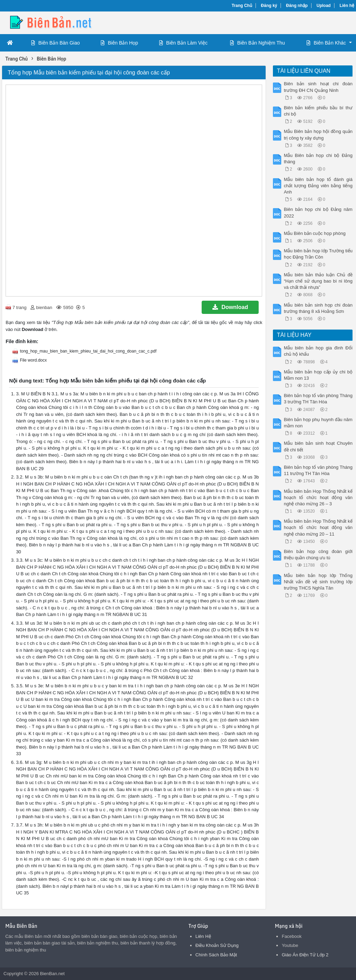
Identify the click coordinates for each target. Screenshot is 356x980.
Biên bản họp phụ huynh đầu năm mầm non (318, 423)
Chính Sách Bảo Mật (216, 955)
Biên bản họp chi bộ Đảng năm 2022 (318, 212)
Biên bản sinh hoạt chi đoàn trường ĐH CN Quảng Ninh (318, 87)
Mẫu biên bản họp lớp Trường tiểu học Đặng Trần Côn (318, 254)
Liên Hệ (203, 936)
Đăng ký (269, 6)
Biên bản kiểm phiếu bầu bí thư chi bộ (318, 111)
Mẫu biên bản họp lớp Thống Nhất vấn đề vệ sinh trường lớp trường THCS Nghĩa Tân (318, 582)
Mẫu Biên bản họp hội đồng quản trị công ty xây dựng (318, 135)
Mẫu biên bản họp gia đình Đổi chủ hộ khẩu (318, 351)
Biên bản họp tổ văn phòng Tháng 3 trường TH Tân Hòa (318, 399)
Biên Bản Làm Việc (183, 43)
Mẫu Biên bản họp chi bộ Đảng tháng (318, 159)
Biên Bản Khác (326, 43)
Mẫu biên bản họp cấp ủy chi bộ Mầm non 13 (318, 375)
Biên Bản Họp (119, 43)
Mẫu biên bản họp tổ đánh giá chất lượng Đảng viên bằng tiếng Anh (318, 186)
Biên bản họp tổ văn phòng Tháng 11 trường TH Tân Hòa (318, 470)
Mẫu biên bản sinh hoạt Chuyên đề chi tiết (318, 446)
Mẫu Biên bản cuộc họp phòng (314, 233)
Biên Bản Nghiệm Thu (257, 43)
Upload (324, 6)
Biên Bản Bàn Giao (55, 43)
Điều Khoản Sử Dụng (217, 945)
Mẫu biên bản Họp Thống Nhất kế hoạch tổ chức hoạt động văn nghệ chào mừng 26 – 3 (318, 497)
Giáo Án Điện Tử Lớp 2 (305, 955)
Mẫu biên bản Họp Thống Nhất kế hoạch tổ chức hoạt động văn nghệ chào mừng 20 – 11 (318, 527)
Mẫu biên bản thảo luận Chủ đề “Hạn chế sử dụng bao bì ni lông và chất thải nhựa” (318, 281)
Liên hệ (347, 6)
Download (230, 307)
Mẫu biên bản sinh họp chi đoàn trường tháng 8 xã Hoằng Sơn (318, 308)
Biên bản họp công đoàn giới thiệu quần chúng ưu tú (318, 555)
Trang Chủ (242, 6)
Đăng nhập (297, 6)
